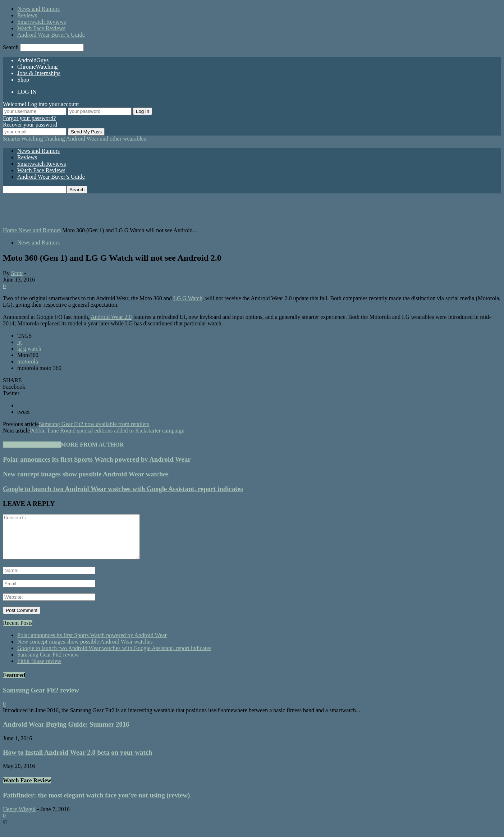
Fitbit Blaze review (39, 670)
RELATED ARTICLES (32, 445)
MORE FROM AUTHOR (92, 445)
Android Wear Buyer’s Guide (51, 35)
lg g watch (29, 349)
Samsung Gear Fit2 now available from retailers (94, 424)
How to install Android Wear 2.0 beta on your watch (77, 761)
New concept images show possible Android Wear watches (86, 474)
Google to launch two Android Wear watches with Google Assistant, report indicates (123, 489)
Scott (17, 273)
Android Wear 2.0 (111, 317)
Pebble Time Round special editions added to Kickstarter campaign (107, 431)
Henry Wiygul (19, 818)
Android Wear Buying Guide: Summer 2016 (66, 733)
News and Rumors (38, 9)
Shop (23, 80)
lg (19, 342)
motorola (28, 362)
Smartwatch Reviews (42, 22)
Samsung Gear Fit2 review (48, 663)
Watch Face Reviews (41, 28)
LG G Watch (188, 298)
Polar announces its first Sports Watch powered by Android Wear (97, 459)
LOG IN (27, 92)
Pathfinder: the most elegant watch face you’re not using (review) (96, 804)
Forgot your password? (29, 118)
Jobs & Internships (39, 73)
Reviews (27, 15)
